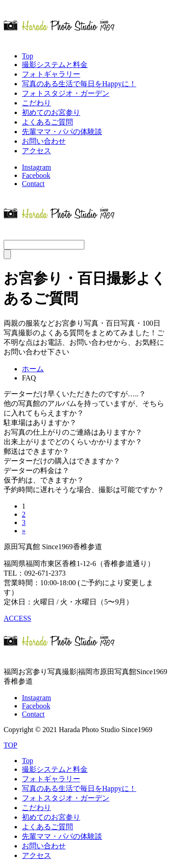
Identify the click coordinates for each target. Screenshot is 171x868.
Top (28, 56)
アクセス (36, 151)
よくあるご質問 (47, 122)
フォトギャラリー (51, 74)
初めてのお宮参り (51, 112)
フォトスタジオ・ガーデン (66, 93)
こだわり (36, 103)
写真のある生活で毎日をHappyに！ (79, 84)
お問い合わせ (44, 141)
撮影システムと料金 (55, 65)
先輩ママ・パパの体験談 (62, 132)
